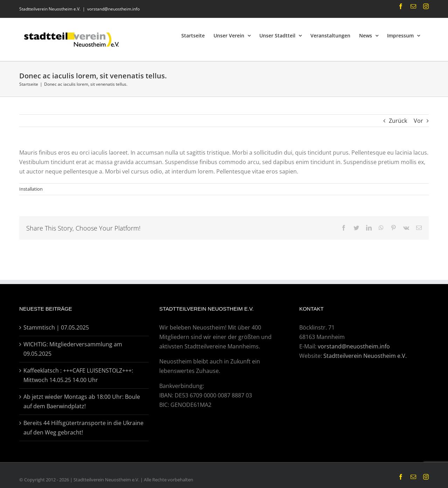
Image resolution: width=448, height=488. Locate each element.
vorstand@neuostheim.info (113, 9)
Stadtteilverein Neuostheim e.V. (365, 356)
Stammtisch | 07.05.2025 (56, 327)
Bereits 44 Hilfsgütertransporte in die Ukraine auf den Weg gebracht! (83, 428)
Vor (418, 121)
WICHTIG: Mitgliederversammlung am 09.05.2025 (73, 349)
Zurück (398, 121)
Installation (31, 189)
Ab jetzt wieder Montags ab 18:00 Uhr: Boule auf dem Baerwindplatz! (82, 401)
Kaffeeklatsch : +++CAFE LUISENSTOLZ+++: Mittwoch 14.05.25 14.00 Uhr (78, 375)
